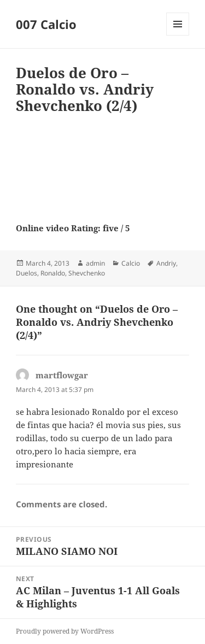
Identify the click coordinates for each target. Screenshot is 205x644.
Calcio (131, 263)
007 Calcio (46, 24)
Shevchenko (87, 273)
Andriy (166, 263)
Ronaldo (53, 273)
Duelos (27, 273)
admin (95, 263)
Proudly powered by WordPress (65, 631)
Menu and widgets (178, 35)
